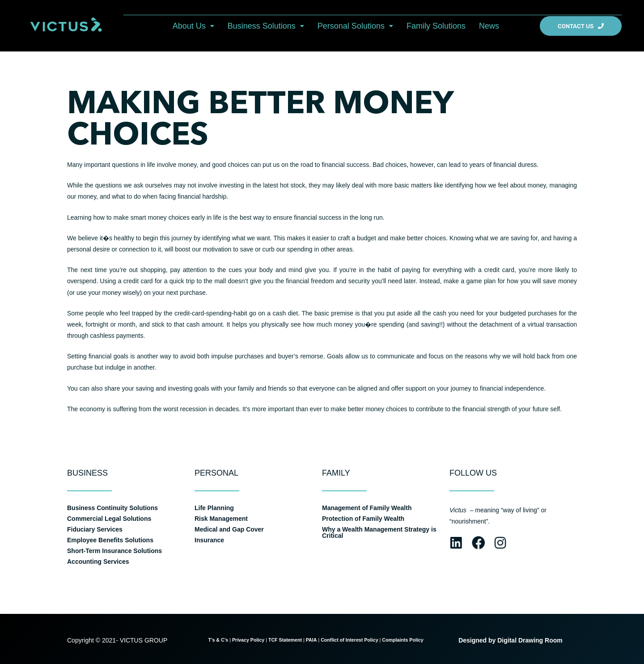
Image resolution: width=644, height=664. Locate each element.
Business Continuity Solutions (112, 508)
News (489, 26)
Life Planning (214, 508)
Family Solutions (436, 26)
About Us (193, 26)
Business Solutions (266, 26)
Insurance (209, 540)
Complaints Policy (403, 640)
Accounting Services (98, 562)
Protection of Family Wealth (363, 519)
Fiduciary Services (95, 529)
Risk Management (221, 519)
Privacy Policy (248, 640)
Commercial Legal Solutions (109, 519)
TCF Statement (285, 640)
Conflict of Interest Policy (349, 640)
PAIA (311, 640)
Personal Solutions (355, 26)
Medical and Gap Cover (229, 529)
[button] (193, 26)
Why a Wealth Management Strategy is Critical (379, 532)
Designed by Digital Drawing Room (511, 640)
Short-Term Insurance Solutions (114, 551)
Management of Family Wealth (367, 508)
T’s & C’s (218, 640)
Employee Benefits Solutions (110, 540)
